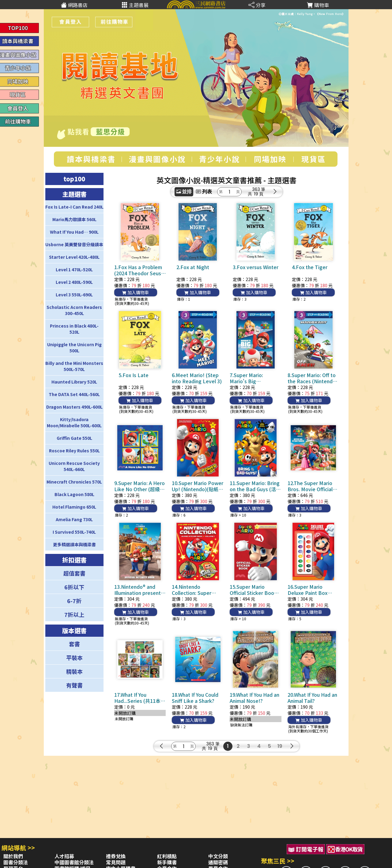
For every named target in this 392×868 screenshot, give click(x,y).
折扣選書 (74, 560)
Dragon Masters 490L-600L (74, 407)
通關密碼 (218, 862)
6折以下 (74, 587)
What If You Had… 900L (74, 232)
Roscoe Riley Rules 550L (74, 451)
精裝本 (74, 671)
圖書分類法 (16, 862)
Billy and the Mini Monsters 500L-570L (74, 366)
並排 (184, 192)
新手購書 (167, 862)
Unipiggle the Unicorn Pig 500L (74, 347)
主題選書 (74, 194)
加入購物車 (136, 292)
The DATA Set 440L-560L (74, 394)
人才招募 (64, 856)
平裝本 (74, 658)
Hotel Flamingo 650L (74, 507)
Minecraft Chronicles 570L (74, 482)
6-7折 (74, 601)
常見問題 (116, 862)
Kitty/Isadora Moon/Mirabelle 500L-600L (74, 422)
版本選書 (74, 631)
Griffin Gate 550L (74, 438)
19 (280, 746)
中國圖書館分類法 (74, 862)
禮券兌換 (116, 856)
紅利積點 (167, 856)
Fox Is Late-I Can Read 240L (74, 207)
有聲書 (74, 685)
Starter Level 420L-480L (74, 257)
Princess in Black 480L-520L (74, 329)
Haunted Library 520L (74, 382)
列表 (204, 192)
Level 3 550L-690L (74, 295)
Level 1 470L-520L (74, 269)
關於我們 (13, 856)
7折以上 (74, 614)
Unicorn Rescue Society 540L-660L (74, 466)
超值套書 (74, 573)
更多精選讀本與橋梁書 (74, 544)
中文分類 (218, 856)
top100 (74, 179)
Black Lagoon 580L (74, 494)
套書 (74, 644)
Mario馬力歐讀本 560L (74, 219)
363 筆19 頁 (259, 192)
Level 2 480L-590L (74, 282)
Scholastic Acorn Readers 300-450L (74, 310)
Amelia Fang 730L (74, 519)
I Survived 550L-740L (74, 532)
